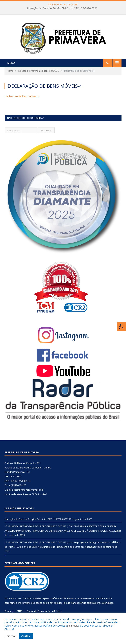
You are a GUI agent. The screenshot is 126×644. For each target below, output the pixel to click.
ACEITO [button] (26, 636)
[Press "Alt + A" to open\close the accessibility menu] (122, 327)
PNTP (20, 611)
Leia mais (73, 625)
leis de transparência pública (79, 603)
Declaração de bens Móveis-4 (22, 96)
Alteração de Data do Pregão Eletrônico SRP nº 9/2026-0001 (62, 8)
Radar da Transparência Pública (45, 611)
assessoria (88, 598)
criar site (26, 598)
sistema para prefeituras (49, 598)
